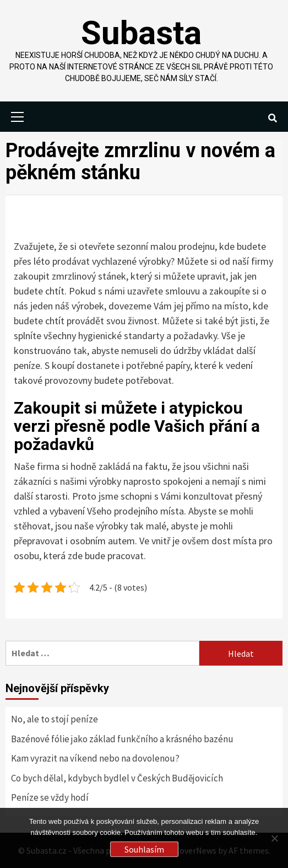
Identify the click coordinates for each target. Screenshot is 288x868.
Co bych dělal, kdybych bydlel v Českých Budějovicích (117, 778)
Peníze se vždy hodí (50, 797)
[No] (274, 838)
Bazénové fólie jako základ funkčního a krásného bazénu (122, 739)
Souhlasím (144, 849)
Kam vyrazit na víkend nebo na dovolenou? (95, 758)
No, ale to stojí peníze (55, 719)
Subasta (141, 33)
